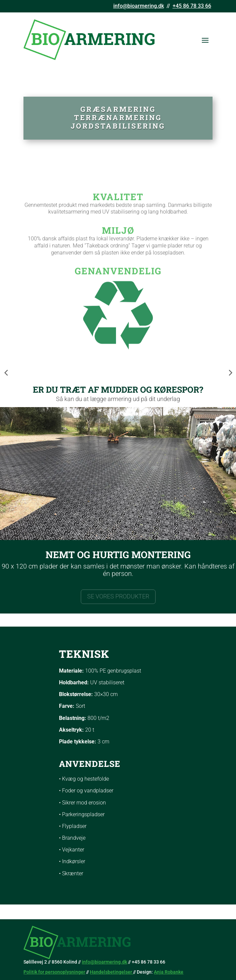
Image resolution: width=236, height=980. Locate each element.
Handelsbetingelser (111, 972)
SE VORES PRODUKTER (118, 598)
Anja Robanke (169, 972)
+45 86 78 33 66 (192, 6)
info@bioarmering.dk (139, 6)
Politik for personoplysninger (54, 972)
